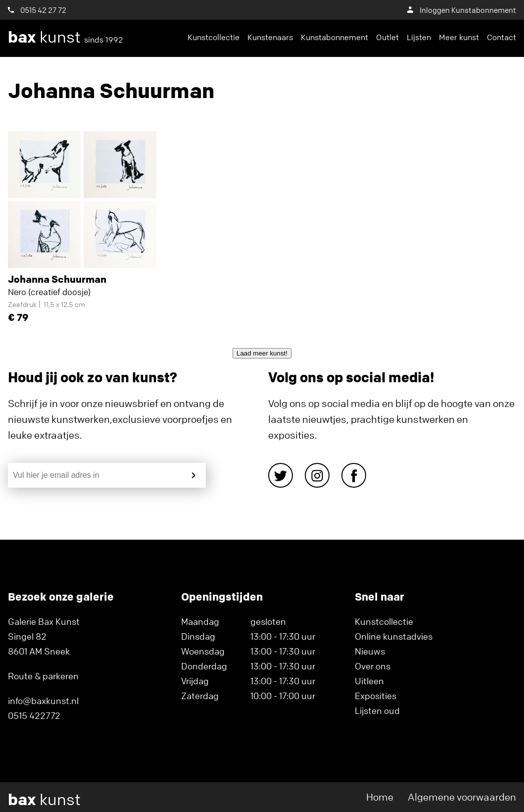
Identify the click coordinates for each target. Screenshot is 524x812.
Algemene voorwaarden (462, 797)
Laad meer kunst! (262, 353)
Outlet (387, 37)
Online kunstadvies (394, 636)
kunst (66, 37)
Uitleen (369, 681)
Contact (501, 37)
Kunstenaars (270, 37)
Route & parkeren (43, 676)
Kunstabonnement (334, 37)
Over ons (373, 666)
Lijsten (419, 37)
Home (380, 797)
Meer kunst (459, 37)
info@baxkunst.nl (43, 701)
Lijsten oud (377, 710)
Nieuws (370, 651)
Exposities (376, 696)
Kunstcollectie (214, 37)
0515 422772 (34, 715)
